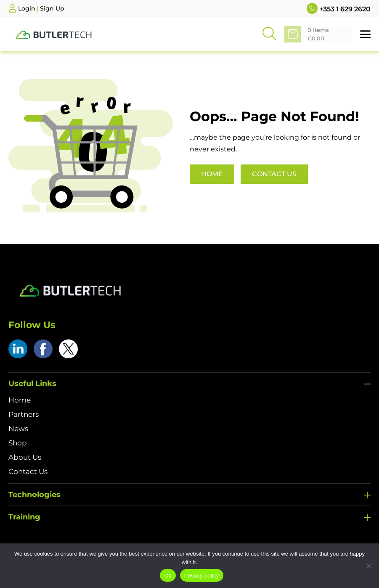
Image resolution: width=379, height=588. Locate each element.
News (18, 429)
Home (212, 174)
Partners (24, 414)
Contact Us (274, 174)
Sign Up (52, 8)
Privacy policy (202, 576)
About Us (25, 457)
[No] (368, 566)
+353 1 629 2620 (339, 8)
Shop (18, 443)
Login (27, 8)
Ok (168, 576)
